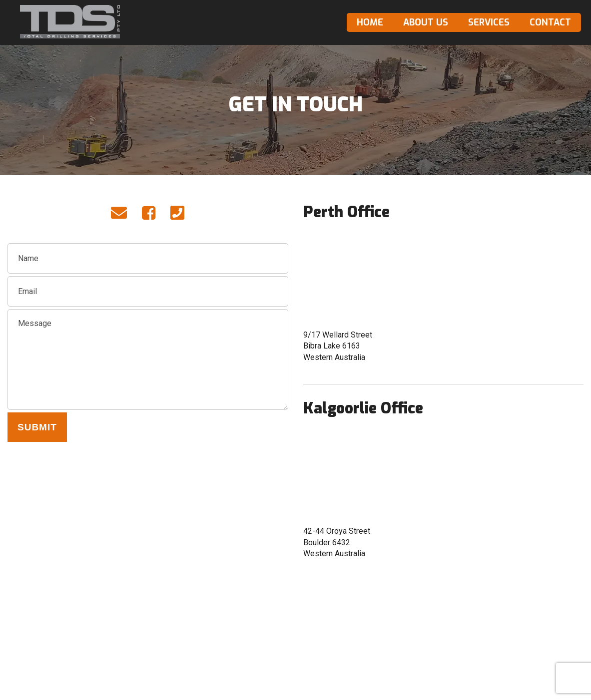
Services (489, 22)
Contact (550, 22)
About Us (426, 22)
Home (370, 22)
